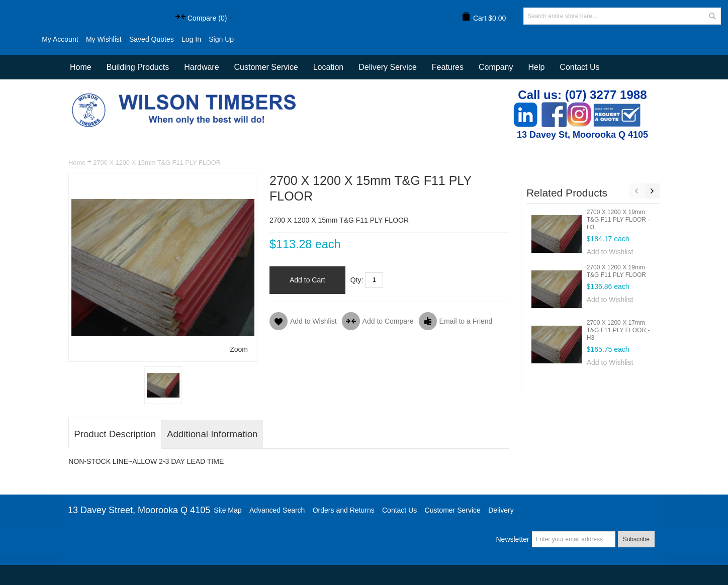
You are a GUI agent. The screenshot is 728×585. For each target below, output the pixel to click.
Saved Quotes (152, 39)
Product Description (115, 434)
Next (652, 191)
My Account (60, 39)
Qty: (357, 280)
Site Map (228, 510)
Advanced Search (277, 510)
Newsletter (512, 539)
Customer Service (453, 510)
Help (536, 67)
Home (77, 163)
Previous (636, 191)
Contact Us (579, 67)
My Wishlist (104, 39)
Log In (191, 39)
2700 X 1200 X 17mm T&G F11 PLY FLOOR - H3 (618, 330)
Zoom (239, 349)
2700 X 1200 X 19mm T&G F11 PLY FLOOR (616, 271)
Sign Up (221, 39)
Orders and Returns (344, 510)
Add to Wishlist (610, 252)
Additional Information (212, 434)
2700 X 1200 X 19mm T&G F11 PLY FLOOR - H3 (618, 220)
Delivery (501, 510)
